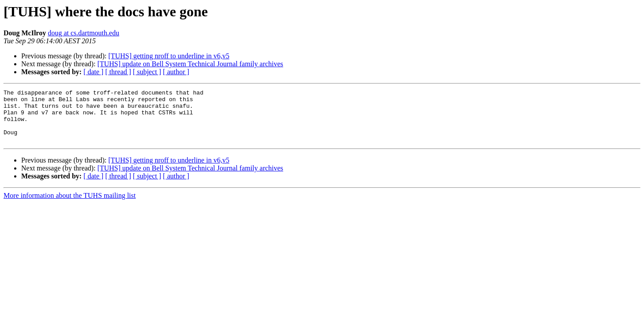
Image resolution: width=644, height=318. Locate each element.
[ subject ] (147, 72)
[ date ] (93, 72)
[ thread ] (118, 72)
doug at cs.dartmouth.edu (83, 33)
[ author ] (176, 72)
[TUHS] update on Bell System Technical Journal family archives (190, 64)
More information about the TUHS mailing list (70, 206)
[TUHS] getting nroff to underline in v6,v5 (169, 56)
